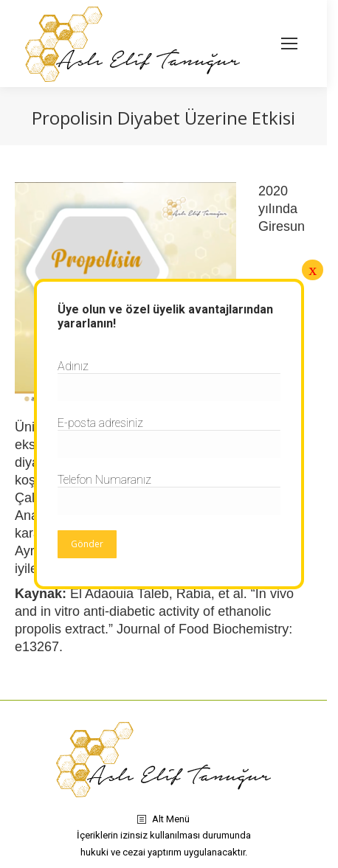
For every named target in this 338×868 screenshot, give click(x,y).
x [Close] (313, 270)
